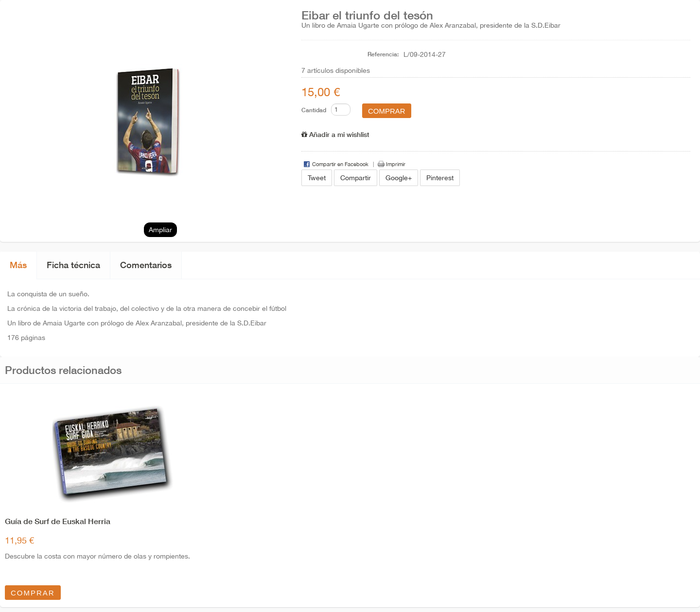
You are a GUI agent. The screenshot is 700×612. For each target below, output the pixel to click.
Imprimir (396, 164)
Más (18, 265)
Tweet (317, 178)
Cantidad (314, 110)
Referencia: (383, 54)
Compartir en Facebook (340, 164)
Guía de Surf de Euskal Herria (58, 521)
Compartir (356, 178)
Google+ (399, 178)
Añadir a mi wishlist (335, 134)
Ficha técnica (73, 265)
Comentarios (146, 265)
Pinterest (440, 178)
